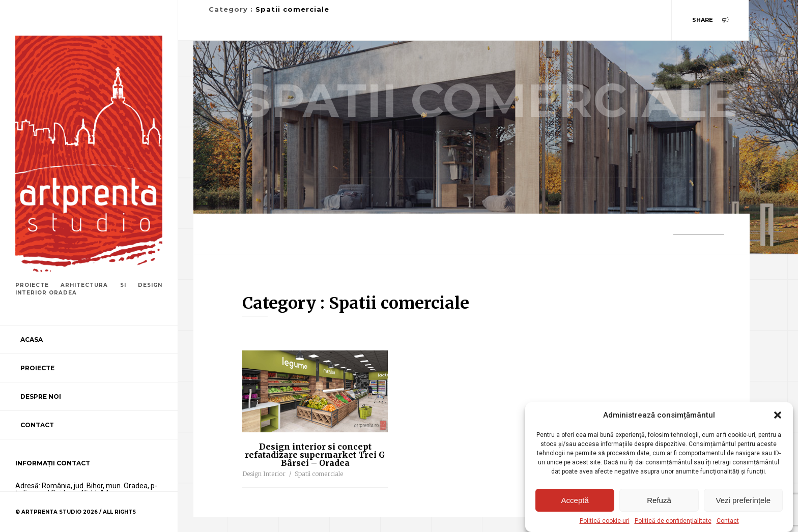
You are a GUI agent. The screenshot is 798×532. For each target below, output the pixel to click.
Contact (728, 521)
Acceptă (575, 500)
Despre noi (41, 396)
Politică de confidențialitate (673, 521)
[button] (778, 415)
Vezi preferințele (744, 500)
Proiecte (37, 368)
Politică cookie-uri (605, 521)
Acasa (32, 339)
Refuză (659, 500)
